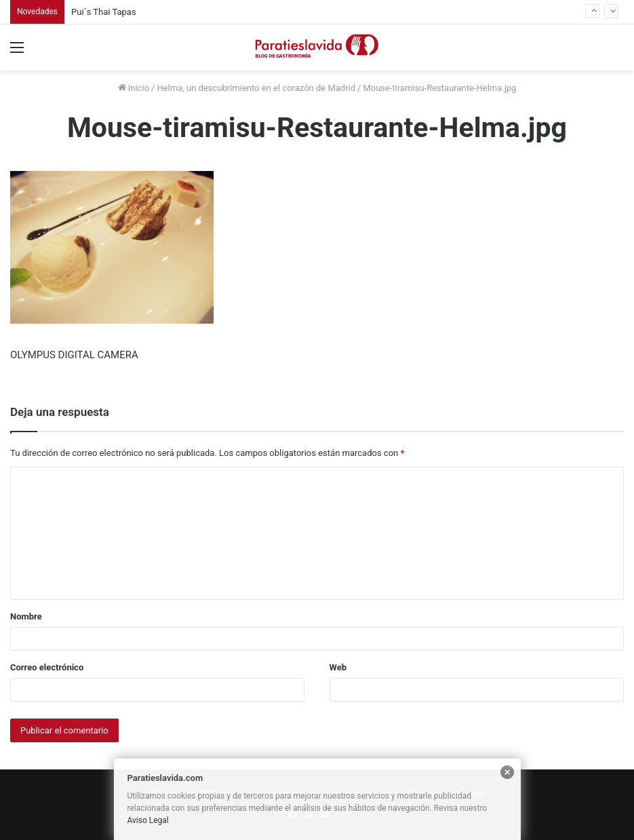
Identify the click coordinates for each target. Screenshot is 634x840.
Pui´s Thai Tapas (104, 12)
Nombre (26, 616)
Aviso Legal (148, 820)
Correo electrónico (47, 667)
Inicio (134, 88)
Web (338, 667)
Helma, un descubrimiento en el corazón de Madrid (256, 88)
